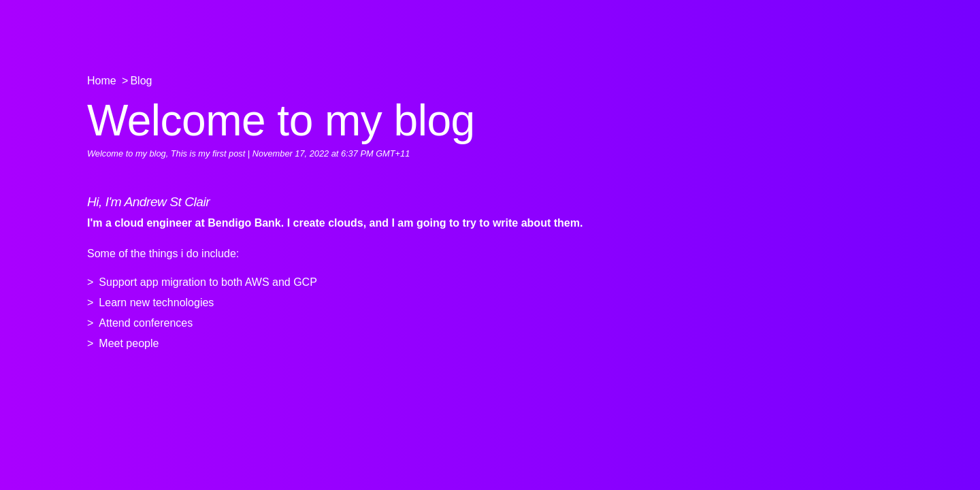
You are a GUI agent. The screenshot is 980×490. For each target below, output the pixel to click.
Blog (141, 81)
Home (102, 81)
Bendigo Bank (244, 223)
